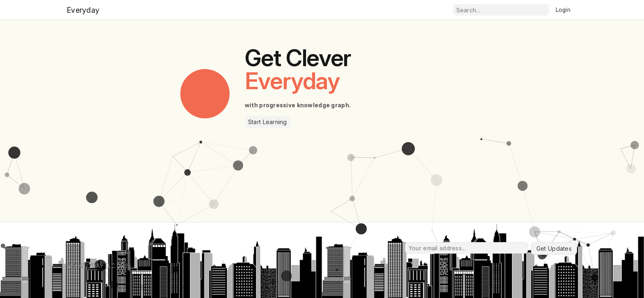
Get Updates (554, 248)
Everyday (83, 10)
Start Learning (268, 122)
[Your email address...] (467, 248)
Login (563, 10)
